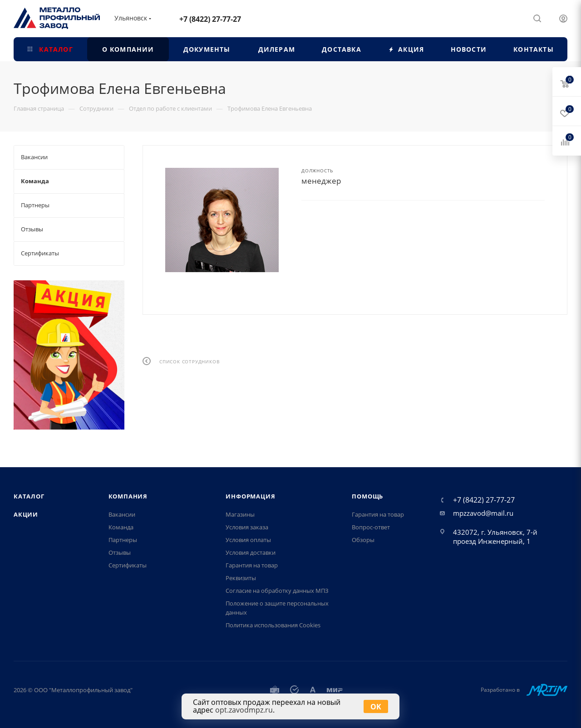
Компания (128, 496)
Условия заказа (247, 527)
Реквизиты (241, 578)
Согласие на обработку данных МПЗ (277, 591)
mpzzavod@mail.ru (483, 513)
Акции (26, 514)
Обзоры (363, 540)
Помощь (367, 496)
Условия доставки (251, 552)
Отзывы (120, 552)
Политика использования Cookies (273, 625)
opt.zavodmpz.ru (244, 710)
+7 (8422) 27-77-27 (210, 19)
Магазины (240, 514)
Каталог (29, 496)
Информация (250, 496)
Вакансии (122, 514)
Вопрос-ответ (371, 527)
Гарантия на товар (252, 565)
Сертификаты (128, 565)
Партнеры (123, 540)
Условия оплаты (248, 540)
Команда (121, 527)
